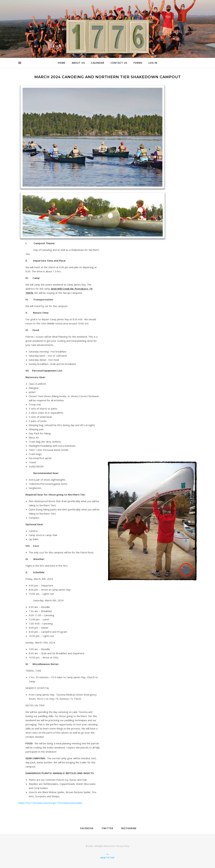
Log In (153, 63)
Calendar (98, 63)
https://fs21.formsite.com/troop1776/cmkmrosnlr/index (50, 803)
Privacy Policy (123, 846)
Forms (138, 63)
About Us (78, 63)
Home (62, 63)
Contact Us (119, 63)
